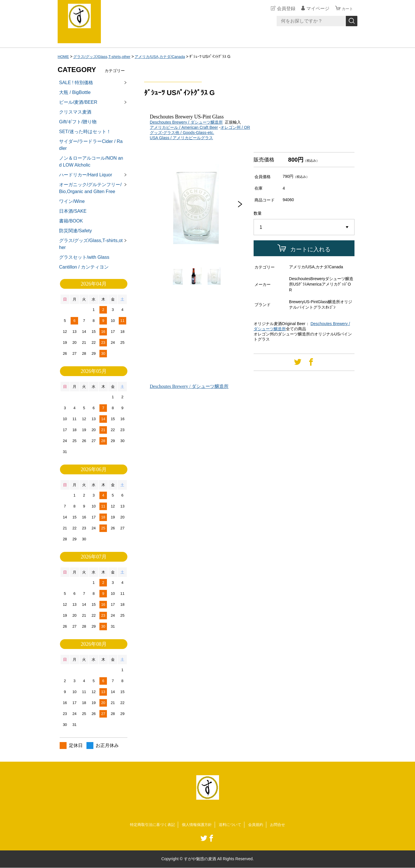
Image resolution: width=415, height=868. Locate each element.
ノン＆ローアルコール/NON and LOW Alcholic (91, 162)
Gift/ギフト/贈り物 (78, 122)
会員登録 (284, 9)
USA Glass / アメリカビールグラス (181, 138)
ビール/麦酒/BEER (78, 102)
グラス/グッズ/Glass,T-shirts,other (105, 56)
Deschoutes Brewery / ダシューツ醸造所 (186, 122)
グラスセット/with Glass (84, 257)
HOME (64, 56)
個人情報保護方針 (197, 825)
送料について (232, 825)
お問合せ (282, 825)
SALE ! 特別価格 (76, 83)
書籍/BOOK (71, 221)
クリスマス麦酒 (75, 112)
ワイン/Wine (72, 201)
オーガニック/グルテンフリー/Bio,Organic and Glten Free (90, 188)
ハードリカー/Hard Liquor (86, 175)
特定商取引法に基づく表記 (149, 825)
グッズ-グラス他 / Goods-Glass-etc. (182, 133)
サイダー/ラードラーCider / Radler (91, 145)
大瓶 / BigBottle (75, 92)
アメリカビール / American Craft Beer (184, 127)
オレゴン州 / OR (235, 127)
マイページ (315, 9)
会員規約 (259, 825)
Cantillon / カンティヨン (84, 267)
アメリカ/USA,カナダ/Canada (167, 56)
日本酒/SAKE (73, 211)
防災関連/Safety (76, 231)
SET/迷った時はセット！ (85, 132)
